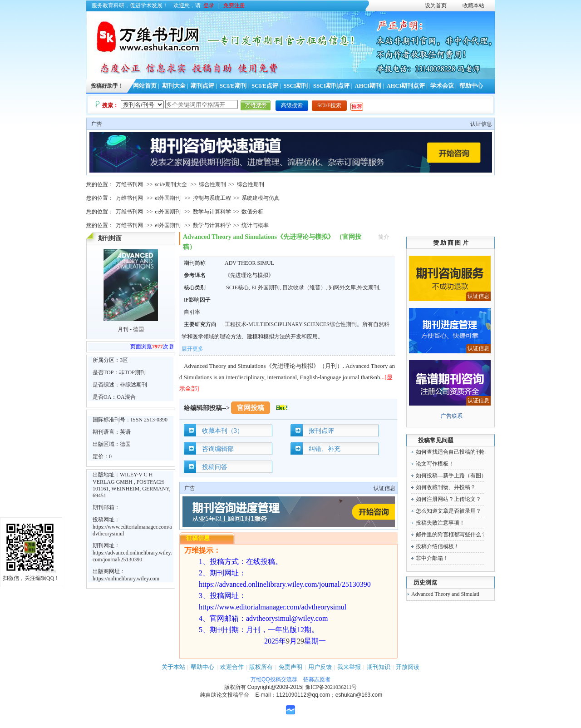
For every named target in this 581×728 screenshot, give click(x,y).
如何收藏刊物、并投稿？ (446, 487)
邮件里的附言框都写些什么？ (451, 535)
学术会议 (442, 86)
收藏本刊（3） (223, 431)
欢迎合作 (232, 667)
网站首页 (145, 86)
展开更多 (192, 349)
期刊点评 (202, 86)
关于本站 (173, 667)
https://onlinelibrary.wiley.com (126, 579)
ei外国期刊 (168, 198)
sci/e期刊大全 (171, 184)
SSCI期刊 (296, 86)
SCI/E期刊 (233, 86)
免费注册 (234, 5)
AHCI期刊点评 (406, 86)
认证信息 (481, 124)
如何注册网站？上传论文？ (448, 499)
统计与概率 (255, 225)
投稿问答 (215, 467)
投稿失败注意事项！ (440, 523)
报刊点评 (321, 431)
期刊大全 (174, 86)
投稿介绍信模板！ (438, 546)
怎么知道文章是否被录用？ (448, 511)
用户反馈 (320, 667)
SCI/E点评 (265, 86)
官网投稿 (251, 408)
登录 (209, 5)
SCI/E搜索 (329, 105)
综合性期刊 (212, 184)
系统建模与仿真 (261, 198)
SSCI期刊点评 (331, 86)
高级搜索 (292, 105)
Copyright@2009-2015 (275, 687)
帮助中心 (471, 86)
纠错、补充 (325, 449)
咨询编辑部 (218, 449)
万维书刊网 (129, 184)
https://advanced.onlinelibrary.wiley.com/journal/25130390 (132, 556)
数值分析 (252, 212)
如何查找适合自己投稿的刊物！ (454, 452)
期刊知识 (379, 667)
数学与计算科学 (212, 212)
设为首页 (436, 5)
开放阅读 (408, 667)
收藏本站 (473, 5)
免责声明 (290, 667)
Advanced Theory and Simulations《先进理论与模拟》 (474, 594)
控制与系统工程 (212, 198)
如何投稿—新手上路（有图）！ (454, 475)
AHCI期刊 (368, 86)
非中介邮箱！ (432, 558)
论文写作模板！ (435, 464)
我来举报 (349, 667)
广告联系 (452, 416)
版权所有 (261, 667)
